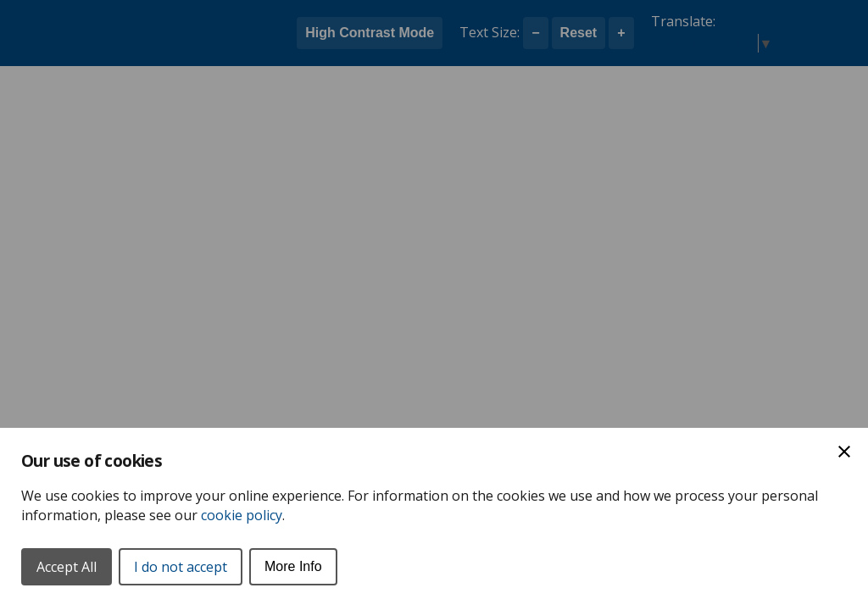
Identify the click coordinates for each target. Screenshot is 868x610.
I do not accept (181, 567)
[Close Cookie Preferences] (844, 452)
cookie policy (242, 515)
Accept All (67, 567)
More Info (293, 566)
